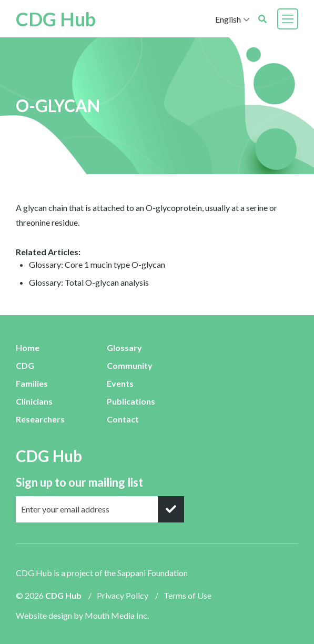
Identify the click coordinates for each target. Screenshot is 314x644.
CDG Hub (56, 19)
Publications (131, 401)
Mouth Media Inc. (117, 615)
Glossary (124, 348)
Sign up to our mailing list (79, 482)
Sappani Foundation (153, 573)
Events (120, 383)
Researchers (40, 419)
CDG (25, 365)
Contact (123, 419)
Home (28, 348)
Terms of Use (188, 595)
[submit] (171, 509)
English (228, 19)
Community (130, 365)
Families (32, 383)
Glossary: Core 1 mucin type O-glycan (97, 264)
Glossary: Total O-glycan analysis (89, 282)
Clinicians (34, 401)
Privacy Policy (123, 595)
